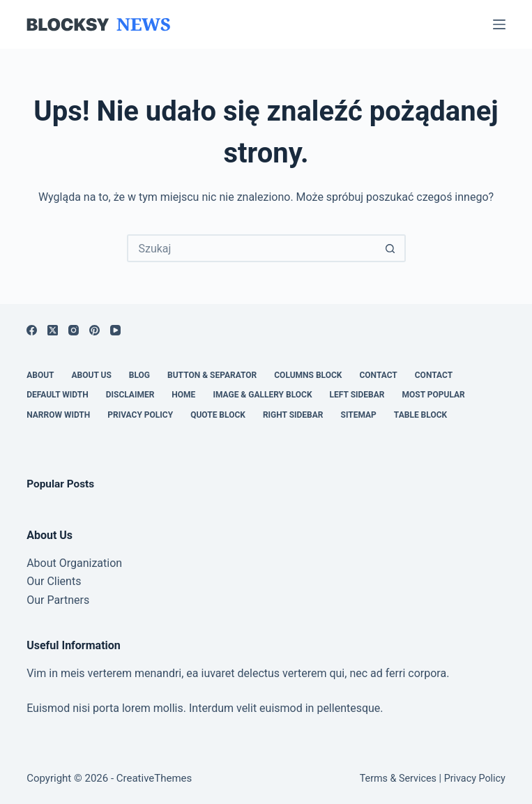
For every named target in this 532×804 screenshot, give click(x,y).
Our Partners (58, 600)
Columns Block (308, 375)
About (40, 375)
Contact (378, 375)
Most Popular (433, 395)
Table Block (420, 415)
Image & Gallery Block (262, 395)
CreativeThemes (154, 778)
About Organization (74, 563)
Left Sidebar (357, 395)
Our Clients (54, 581)
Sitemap (359, 415)
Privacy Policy (140, 415)
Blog (139, 375)
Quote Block (218, 415)
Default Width (58, 395)
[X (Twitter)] (53, 330)
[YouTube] (115, 330)
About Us (92, 375)
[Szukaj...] (252, 248)
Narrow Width (58, 415)
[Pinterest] (94, 330)
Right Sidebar (293, 415)
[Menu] (499, 24)
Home (183, 395)
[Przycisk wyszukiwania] (390, 248)
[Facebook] (32, 330)
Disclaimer (130, 395)
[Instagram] (74, 330)
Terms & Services (398, 779)
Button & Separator (212, 375)
